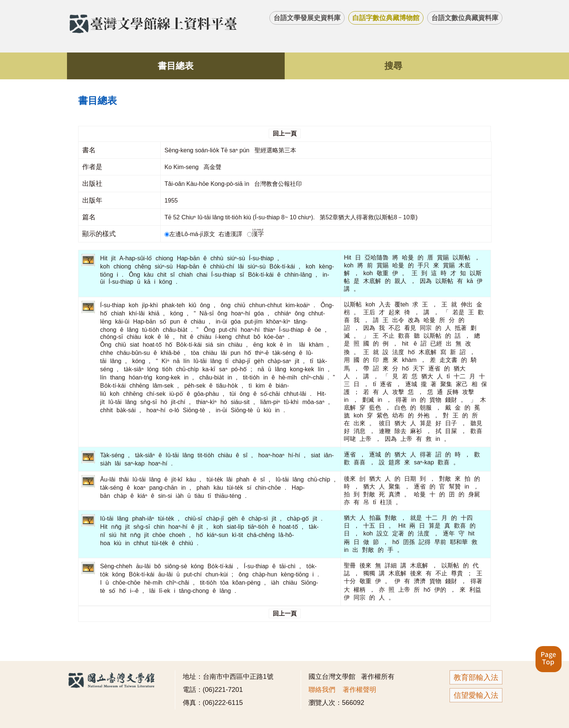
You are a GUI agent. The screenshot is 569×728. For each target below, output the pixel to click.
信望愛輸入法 (476, 695)
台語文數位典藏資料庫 (465, 18)
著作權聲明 (359, 690)
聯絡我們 (322, 690)
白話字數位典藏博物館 (386, 18)
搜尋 (393, 66)
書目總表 (176, 66)
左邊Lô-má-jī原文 (191, 234)
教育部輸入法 (476, 677)
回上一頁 (285, 133)
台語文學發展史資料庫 (307, 18)
